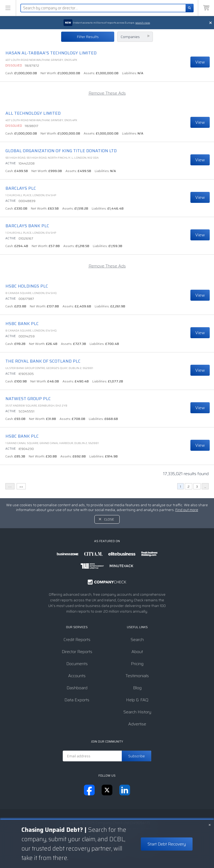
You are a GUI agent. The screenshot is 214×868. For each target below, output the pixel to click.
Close (109, 519)
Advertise (137, 724)
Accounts (77, 676)
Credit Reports (77, 640)
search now (143, 23)
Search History (137, 712)
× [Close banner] (210, 824)
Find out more (187, 510)
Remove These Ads (107, 93)
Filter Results (88, 37)
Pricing (137, 664)
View (200, 62)
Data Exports (77, 700)
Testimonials (137, 676)
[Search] (190, 8)
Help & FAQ (137, 700)
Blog (137, 688)
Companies (130, 37)
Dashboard (77, 688)
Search (137, 640)
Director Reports (77, 652)
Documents (77, 664)
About (137, 652)
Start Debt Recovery (167, 844)
